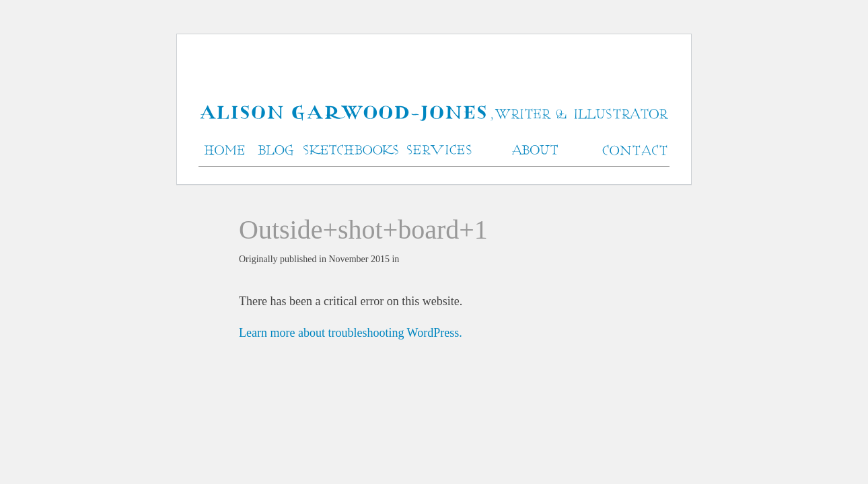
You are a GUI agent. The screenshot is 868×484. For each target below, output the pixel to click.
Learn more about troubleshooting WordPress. (351, 333)
